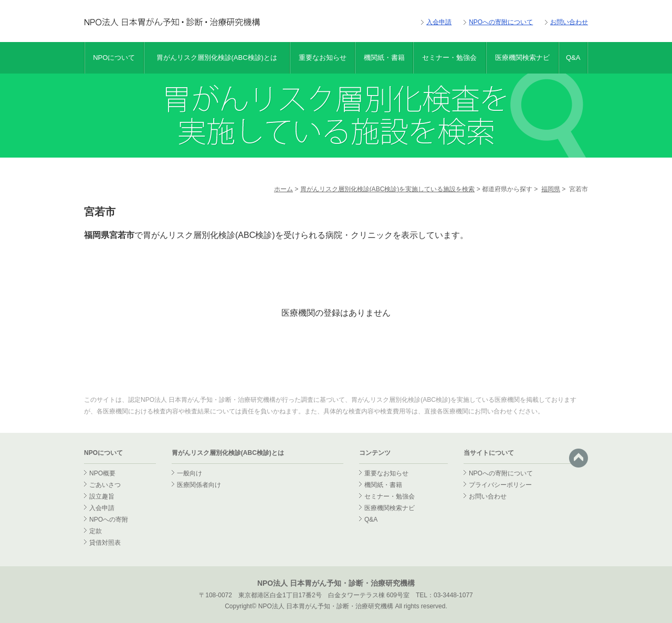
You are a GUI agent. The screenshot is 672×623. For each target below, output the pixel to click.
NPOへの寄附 (109, 520)
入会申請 (439, 22)
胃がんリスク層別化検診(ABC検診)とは (217, 58)
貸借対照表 (105, 543)
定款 (96, 531)
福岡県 (551, 189)
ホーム (283, 189)
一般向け (190, 473)
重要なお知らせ (323, 58)
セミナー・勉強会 (449, 58)
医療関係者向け (199, 485)
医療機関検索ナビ (522, 58)
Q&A (573, 58)
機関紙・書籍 (384, 58)
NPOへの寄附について (501, 22)
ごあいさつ (105, 485)
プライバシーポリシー (500, 485)
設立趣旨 (102, 496)
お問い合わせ (569, 22)
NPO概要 (102, 473)
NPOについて (114, 58)
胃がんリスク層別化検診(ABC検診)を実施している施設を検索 (388, 189)
